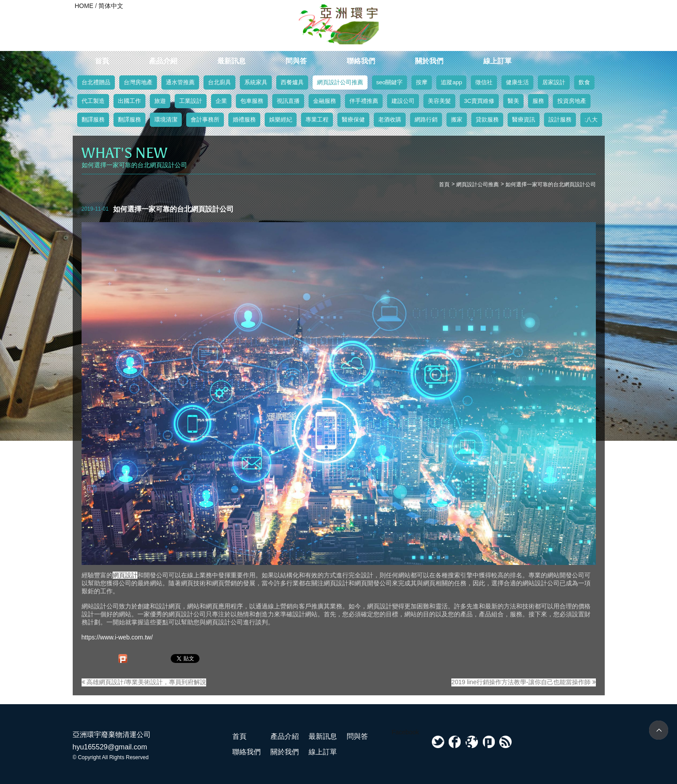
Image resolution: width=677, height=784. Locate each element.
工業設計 (191, 101)
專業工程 (317, 120)
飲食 (584, 82)
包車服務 (252, 101)
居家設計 (554, 82)
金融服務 (325, 101)
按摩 (422, 82)
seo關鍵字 (390, 82)
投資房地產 (572, 101)
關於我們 (429, 61)
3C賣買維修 (479, 101)
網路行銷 (426, 120)
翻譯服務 (93, 120)
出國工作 (129, 101)
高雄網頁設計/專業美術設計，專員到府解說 (144, 682)
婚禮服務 (244, 120)
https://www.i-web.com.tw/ (117, 637)
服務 (538, 101)
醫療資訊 (524, 120)
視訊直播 (288, 101)
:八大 (591, 120)
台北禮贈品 (96, 82)
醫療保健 (353, 120)
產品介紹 (163, 61)
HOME (84, 6)
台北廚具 (219, 82)
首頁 (102, 61)
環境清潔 (166, 120)
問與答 (296, 61)
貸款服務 (487, 120)
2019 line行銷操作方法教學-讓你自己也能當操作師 (523, 682)
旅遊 (160, 101)
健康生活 (517, 82)
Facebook (405, 732)
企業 (221, 101)
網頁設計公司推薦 (340, 82)
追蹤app (451, 82)
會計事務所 (205, 120)
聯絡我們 (361, 61)
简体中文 (111, 6)
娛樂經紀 (281, 120)
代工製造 (93, 101)
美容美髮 (439, 101)
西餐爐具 (292, 82)
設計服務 (560, 120)
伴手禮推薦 (364, 101)
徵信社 (484, 82)
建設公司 (403, 101)
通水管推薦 (180, 82)
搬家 (457, 120)
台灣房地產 (138, 82)
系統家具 (256, 82)
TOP (659, 730)
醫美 (513, 101)
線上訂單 (497, 61)
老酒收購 (390, 120)
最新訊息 (231, 61)
